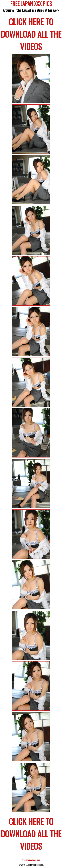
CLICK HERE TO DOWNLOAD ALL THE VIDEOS (31, 34)
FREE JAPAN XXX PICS (31, 4)
